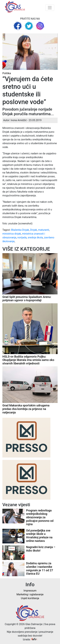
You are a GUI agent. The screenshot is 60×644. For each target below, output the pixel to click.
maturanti (44, 230)
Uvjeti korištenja (30, 598)
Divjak (34, 230)
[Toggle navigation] (50, 8)
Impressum (30, 591)
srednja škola (35, 238)
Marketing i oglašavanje (30, 594)
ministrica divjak (12, 234)
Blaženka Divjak (20, 230)
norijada (22, 238)
